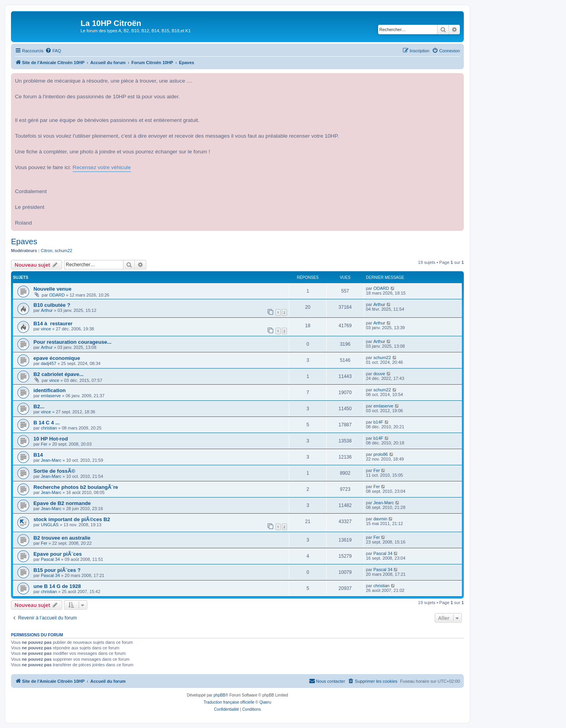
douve (379, 374)
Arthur (47, 310)
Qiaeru (265, 702)
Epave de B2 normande (62, 503)
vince (46, 329)
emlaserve (51, 396)
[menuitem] (53, 51)
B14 (38, 455)
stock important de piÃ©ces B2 (72, 519)
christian (49, 428)
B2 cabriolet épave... (59, 374)
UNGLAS (50, 525)
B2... (39, 406)
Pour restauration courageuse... (73, 342)
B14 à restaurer (53, 323)
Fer (44, 444)
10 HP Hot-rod (51, 439)
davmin (380, 519)
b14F (378, 422)
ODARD (57, 295)
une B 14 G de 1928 (57, 586)
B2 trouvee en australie (62, 538)
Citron (47, 251)
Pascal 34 (50, 559)
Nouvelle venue (52, 289)
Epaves (24, 241)
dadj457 (49, 363)
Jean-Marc (51, 460)
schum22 (63, 251)
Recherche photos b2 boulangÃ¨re (76, 487)
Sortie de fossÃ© (54, 471)
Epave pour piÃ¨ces (58, 554)
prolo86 (381, 454)
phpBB (219, 695)
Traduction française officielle (229, 702)
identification (50, 390)
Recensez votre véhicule (102, 167)
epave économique (57, 358)
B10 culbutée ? (52, 305)
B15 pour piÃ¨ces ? (57, 570)
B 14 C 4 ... (47, 423)
